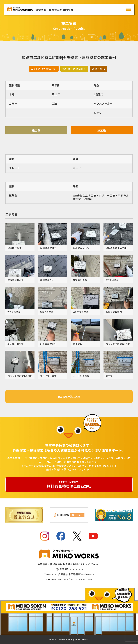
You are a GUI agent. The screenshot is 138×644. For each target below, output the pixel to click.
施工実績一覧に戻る (69, 396)
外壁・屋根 (99, 69)
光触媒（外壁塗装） (74, 69)
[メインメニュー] (129, 9)
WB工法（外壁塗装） (44, 69)
